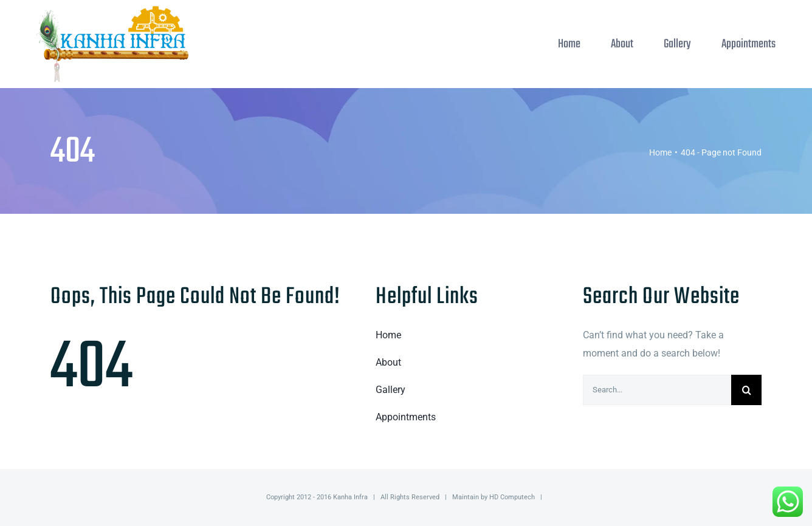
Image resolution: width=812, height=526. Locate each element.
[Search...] (657, 390)
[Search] (746, 390)
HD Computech (512, 497)
